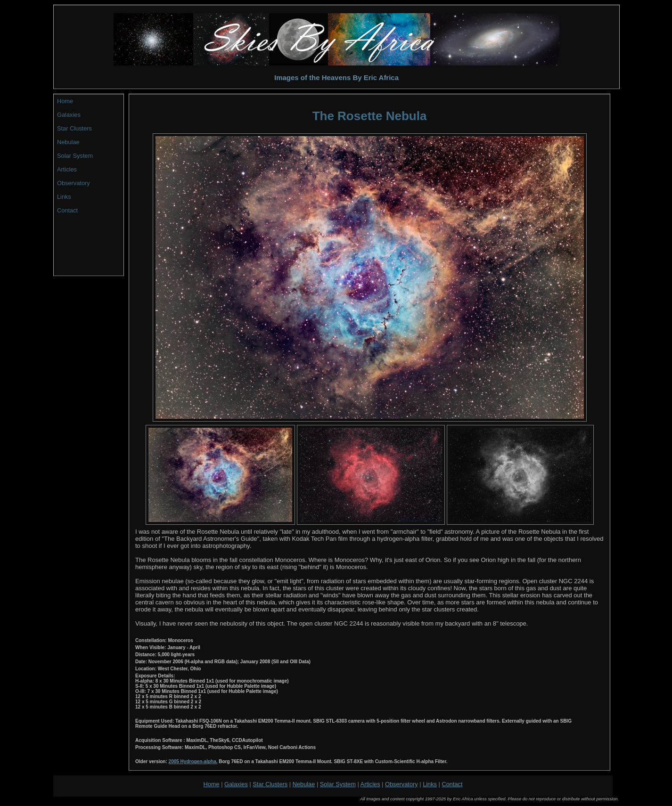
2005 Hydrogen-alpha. (193, 761)
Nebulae (68, 142)
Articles (67, 169)
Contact (67, 210)
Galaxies (69, 115)
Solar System (75, 156)
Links (64, 197)
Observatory (74, 183)
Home (65, 101)
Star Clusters (74, 128)
